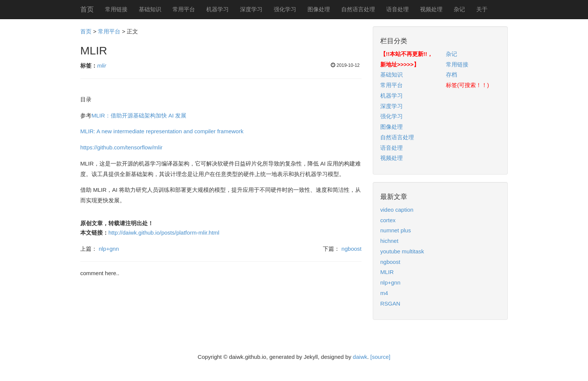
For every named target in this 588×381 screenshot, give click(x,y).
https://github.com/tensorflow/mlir (121, 147)
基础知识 (150, 9)
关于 (482, 9)
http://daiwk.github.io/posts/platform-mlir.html (164, 233)
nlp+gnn (109, 249)
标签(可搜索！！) (467, 85)
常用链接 (116, 9)
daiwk (360, 357)
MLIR (387, 272)
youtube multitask (402, 251)
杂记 (459, 9)
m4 (384, 293)
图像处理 (319, 9)
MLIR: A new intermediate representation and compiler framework (162, 131)
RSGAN (390, 303)
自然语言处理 (358, 9)
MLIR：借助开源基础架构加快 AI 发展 (139, 115)
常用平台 (184, 9)
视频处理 (431, 9)
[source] (380, 357)
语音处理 (397, 9)
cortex (388, 220)
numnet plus (396, 230)
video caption (397, 210)
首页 (87, 9)
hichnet (389, 241)
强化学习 (285, 9)
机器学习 (217, 9)
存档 (451, 75)
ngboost (352, 249)
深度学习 (251, 9)
